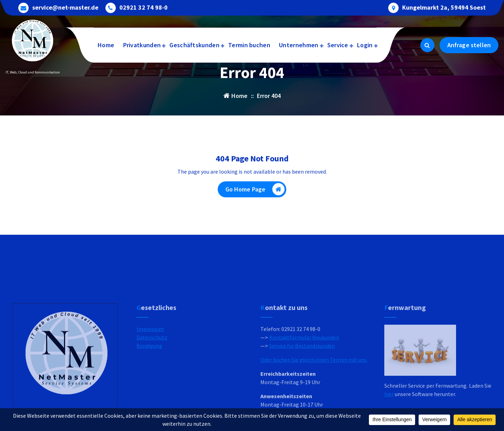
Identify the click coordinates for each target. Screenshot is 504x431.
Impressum (150, 365)
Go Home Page (255, 191)
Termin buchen (249, 45)
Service (338, 45)
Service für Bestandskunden (302, 381)
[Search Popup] (427, 45)
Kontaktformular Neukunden (304, 373)
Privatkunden (142, 45)
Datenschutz (152, 373)
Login (365, 45)
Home (106, 45)
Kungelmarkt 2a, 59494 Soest (444, 7)
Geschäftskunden (194, 45)
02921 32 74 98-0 (143, 7)
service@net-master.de (65, 7)
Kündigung (149, 381)
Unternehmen (299, 45)
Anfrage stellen (469, 45)
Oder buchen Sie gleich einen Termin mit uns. (314, 395)
